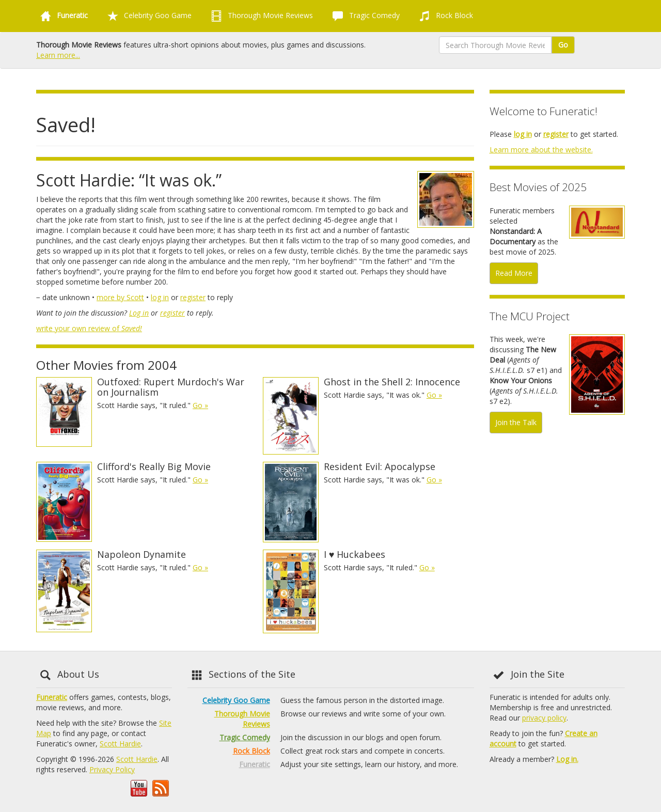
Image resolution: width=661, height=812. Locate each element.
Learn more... (58, 55)
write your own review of (89, 328)
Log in (139, 313)
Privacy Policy (112, 769)
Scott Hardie (120, 744)
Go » (200, 405)
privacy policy (544, 718)
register (193, 297)
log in (160, 297)
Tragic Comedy (364, 16)
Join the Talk (516, 422)
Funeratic (52, 697)
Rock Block (444, 16)
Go (563, 45)
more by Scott (120, 297)
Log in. (567, 759)
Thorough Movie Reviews (260, 16)
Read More (514, 273)
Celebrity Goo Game (147, 16)
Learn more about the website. (541, 150)
